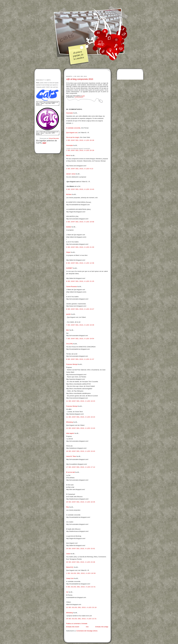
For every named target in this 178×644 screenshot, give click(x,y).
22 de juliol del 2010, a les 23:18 (81, 607)
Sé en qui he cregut (73, 137)
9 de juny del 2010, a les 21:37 (80, 359)
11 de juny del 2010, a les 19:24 (81, 417)
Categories (79, 97)
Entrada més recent (73, 627)
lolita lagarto (70, 433)
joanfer (68, 314)
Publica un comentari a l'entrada (77, 624)
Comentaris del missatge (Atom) (87, 631)
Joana (68, 554)
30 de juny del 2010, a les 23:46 (81, 562)
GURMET (69, 268)
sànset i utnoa (71, 174)
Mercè (68, 155)
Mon (68, 330)
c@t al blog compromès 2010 (80, 79)
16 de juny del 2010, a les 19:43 (81, 451)
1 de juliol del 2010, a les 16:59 (81, 573)
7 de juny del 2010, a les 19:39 (80, 325)
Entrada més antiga (102, 627)
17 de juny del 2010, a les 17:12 (81, 467)
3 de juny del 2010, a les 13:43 (80, 189)
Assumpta (69, 113)
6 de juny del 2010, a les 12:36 (80, 263)
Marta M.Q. (70, 567)
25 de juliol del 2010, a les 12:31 (81, 619)
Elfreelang (70, 422)
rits (67, 592)
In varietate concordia (73, 128)
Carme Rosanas (72, 286)
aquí (44, 143)
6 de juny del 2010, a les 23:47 (80, 309)
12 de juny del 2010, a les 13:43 (81, 428)
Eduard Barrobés (54, 138)
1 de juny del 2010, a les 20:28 (80, 140)
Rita (67, 507)
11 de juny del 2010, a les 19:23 (81, 401)
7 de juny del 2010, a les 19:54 (80, 339)
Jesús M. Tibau (71, 456)
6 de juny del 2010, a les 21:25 (80, 281)
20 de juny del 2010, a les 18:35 (81, 502)
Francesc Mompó (72, 364)
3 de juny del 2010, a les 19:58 (80, 222)
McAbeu (69, 194)
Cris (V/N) (69, 344)
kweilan (69, 227)
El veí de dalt (70, 472)
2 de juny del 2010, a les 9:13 (80, 169)
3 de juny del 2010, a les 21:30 (80, 247)
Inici (87, 627)
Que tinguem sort (72, 133)
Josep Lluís (70, 578)
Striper (68, 252)
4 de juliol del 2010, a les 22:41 (81, 587)
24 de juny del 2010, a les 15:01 (81, 549)
